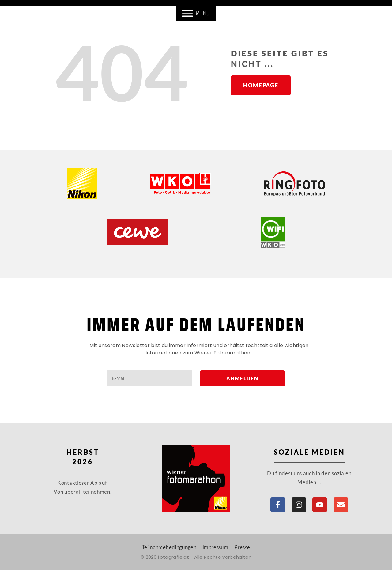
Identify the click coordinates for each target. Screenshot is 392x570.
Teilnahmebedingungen (169, 547)
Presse (242, 547)
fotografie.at (173, 557)
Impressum (215, 547)
